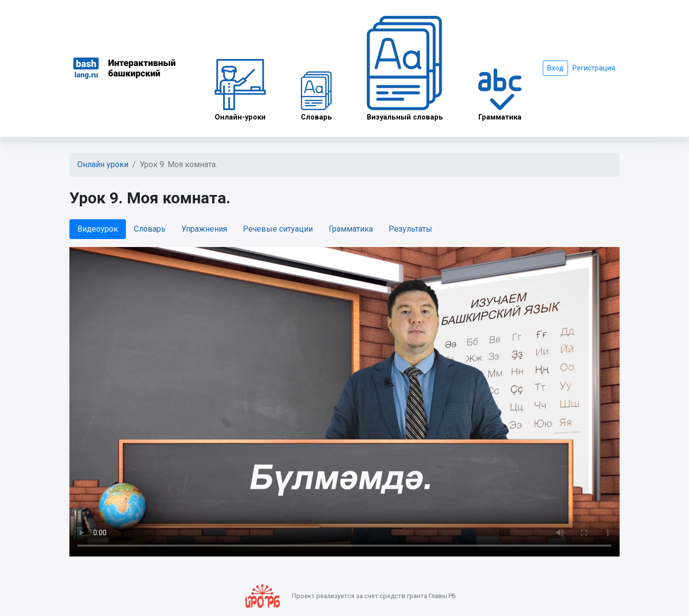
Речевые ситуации (278, 229)
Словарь (316, 96)
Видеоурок (98, 229)
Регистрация (594, 68)
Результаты (410, 229)
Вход (555, 68)
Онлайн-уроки (240, 90)
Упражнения (204, 229)
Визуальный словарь (405, 69)
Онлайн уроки (103, 164)
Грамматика (500, 95)
